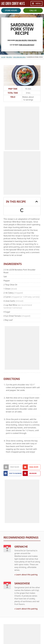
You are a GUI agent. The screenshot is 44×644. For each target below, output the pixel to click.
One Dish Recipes (21, 40)
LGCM (3, 57)
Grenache (21, 546)
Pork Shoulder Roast (27, 45)
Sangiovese (22, 583)
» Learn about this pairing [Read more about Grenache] (26, 575)
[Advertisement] (22, 128)
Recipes (9, 57)
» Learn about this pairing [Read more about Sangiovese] (26, 609)
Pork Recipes (32, 40)
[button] (37, 202)
